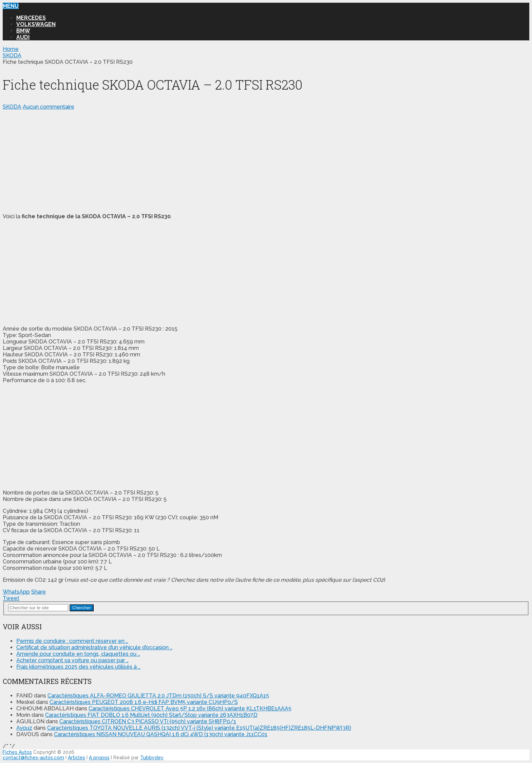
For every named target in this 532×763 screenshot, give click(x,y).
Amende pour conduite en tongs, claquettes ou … (78, 654)
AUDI (23, 37)
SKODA (12, 107)
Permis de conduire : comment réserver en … (72, 641)
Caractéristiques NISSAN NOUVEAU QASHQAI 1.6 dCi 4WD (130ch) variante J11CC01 (161, 734)
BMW (23, 31)
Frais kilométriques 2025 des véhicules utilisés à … (78, 667)
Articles (77, 758)
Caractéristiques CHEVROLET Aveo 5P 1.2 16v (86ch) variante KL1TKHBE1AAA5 (190, 709)
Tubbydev (152, 758)
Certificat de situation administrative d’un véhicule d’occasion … (94, 647)
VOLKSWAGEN (36, 24)
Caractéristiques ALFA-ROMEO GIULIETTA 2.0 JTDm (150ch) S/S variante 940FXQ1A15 (158, 696)
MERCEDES (31, 18)
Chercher (82, 608)
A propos (99, 758)
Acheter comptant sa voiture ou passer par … (72, 660)
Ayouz (24, 728)
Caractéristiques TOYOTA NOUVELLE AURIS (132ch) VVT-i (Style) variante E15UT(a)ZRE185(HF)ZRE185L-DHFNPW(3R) (199, 728)
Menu (11, 6)
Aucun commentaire (49, 107)
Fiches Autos (17, 752)
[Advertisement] (206, 160)
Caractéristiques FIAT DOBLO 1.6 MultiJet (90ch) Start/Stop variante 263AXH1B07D (151, 715)
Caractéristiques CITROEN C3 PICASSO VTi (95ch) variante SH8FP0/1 (148, 721)
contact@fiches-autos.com (33, 758)
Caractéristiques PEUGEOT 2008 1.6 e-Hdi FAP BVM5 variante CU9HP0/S (144, 702)
